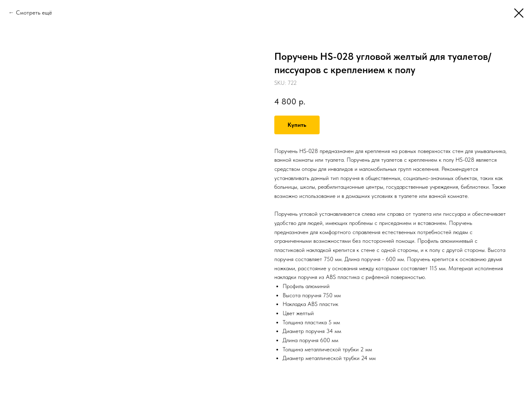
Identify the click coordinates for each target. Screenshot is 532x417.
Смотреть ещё (34, 12)
